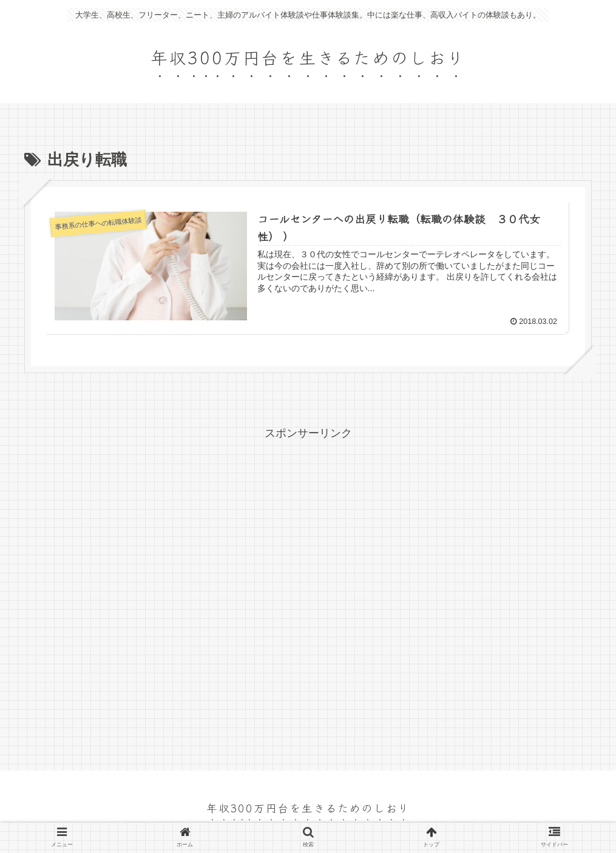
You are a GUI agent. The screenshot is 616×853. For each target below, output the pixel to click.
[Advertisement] (308, 597)
